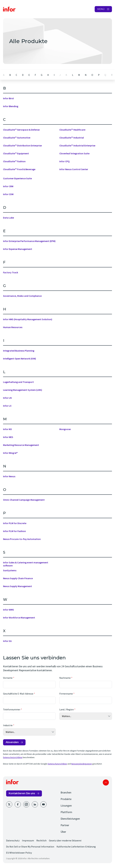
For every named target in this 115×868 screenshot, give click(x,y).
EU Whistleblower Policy (19, 853)
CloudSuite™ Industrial (72, 138)
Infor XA (7, 641)
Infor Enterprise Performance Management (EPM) (29, 241)
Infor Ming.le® (10, 453)
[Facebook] (18, 804)
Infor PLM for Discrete (15, 523)
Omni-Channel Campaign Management (24, 500)
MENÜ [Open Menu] (101, 9)
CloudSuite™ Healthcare (72, 130)
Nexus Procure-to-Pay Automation (22, 539)
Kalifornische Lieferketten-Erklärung (76, 847)
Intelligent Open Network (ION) (19, 359)
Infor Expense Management (18, 249)
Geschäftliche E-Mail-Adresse (18, 694)
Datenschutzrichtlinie (13, 757)
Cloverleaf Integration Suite (74, 153)
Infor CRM (8, 186)
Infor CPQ (64, 161)
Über (63, 832)
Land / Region (67, 709)
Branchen (66, 792)
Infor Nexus (9, 476)
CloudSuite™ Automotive (17, 138)
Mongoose (65, 429)
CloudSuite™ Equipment (16, 153)
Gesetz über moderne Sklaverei (65, 840)
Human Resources (13, 327)
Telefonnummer (12, 709)
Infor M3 (7, 429)
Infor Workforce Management (19, 618)
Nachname (65, 678)
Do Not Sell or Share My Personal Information (30, 847)
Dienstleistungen (70, 819)
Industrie (8, 725)
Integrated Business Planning (19, 351)
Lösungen (66, 806)
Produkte (66, 799)
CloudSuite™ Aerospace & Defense (21, 130)
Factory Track (11, 272)
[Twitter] (9, 804)
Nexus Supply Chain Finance (18, 578)
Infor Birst (8, 98)
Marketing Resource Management (21, 445)
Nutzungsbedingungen (82, 764)
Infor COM (8, 194)
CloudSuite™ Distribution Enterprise (22, 145)
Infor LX (7, 406)
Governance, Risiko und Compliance (22, 296)
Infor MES (8, 437)
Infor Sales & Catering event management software (26, 564)
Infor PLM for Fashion (14, 531)
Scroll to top (106, 782)
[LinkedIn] (35, 804)
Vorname (8, 678)
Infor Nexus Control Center (74, 169)
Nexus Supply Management (18, 586)
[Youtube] (43, 804)
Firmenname (66, 694)
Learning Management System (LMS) (23, 390)
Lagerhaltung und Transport (18, 382)
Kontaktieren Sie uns (22, 793)
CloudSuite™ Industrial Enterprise (77, 145)
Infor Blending (11, 106)
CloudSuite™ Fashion (14, 161)
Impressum (28, 840)
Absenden (12, 742)
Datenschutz (13, 840)
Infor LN (7, 398)
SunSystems (10, 570)
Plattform (66, 812)
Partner (65, 825)
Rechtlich (41, 840)
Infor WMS (8, 610)
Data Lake (8, 218)
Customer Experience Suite (17, 178)
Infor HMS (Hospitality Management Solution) (28, 319)
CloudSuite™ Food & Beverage (19, 169)
